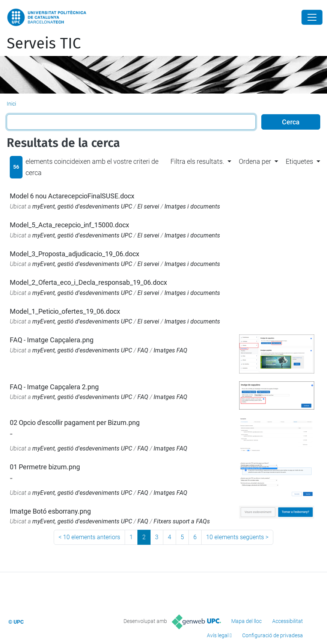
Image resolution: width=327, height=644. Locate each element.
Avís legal (218, 635)
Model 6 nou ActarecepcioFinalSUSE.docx (72, 196)
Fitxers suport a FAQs (182, 521)
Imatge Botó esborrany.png (50, 511)
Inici (11, 104)
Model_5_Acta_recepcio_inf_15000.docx (69, 225)
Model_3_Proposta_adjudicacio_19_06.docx (75, 254)
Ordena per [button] (255, 161)
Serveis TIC (44, 44)
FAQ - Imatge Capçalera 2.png (54, 387)
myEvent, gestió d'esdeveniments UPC (82, 206)
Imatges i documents (192, 206)
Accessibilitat (288, 621)
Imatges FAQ (170, 350)
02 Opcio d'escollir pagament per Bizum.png (75, 423)
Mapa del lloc (246, 621)
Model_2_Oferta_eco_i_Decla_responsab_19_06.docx (88, 282)
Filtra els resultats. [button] (197, 161)
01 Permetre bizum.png (45, 467)
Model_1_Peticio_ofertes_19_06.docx (65, 311)
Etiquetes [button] (299, 161)
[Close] (312, 17)
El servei (148, 206)
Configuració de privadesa (273, 635)
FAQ (143, 350)
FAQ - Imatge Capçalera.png (52, 340)
